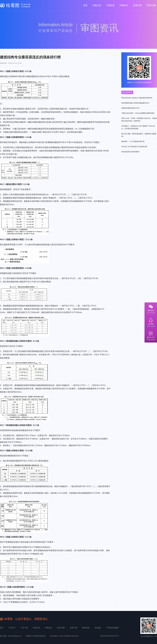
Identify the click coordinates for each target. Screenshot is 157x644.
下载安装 (110, 5)
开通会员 (124, 5)
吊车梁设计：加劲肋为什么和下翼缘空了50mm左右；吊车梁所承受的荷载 (138, 127)
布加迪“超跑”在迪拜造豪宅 (130, 152)
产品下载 (24, 628)
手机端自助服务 (113, 628)
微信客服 (151, 309)
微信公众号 (151, 336)
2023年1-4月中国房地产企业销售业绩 (134, 147)
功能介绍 (97, 5)
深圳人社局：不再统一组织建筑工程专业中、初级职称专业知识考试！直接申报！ (139, 120)
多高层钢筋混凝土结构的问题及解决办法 (135, 103)
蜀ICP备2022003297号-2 (110, 636)
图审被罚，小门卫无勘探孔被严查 (133, 141)
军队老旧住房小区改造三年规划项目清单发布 (137, 98)
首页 (85, 5)
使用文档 (137, 5)
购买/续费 (61, 628)
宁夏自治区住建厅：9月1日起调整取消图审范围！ (138, 113)
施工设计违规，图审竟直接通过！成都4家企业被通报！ (139, 135)
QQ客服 (151, 323)
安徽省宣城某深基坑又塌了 (131, 108)
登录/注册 (151, 5)
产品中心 (12, 628)
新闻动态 (49, 628)
